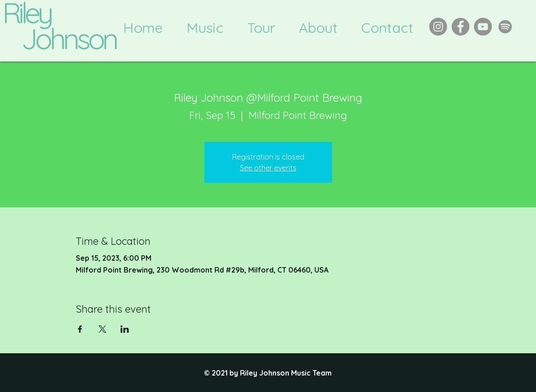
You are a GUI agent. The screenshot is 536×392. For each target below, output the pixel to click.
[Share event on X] (102, 329)
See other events (268, 168)
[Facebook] (461, 27)
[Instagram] (438, 27)
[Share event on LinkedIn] (125, 329)
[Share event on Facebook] (80, 329)
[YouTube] (483, 27)
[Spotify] (505, 27)
